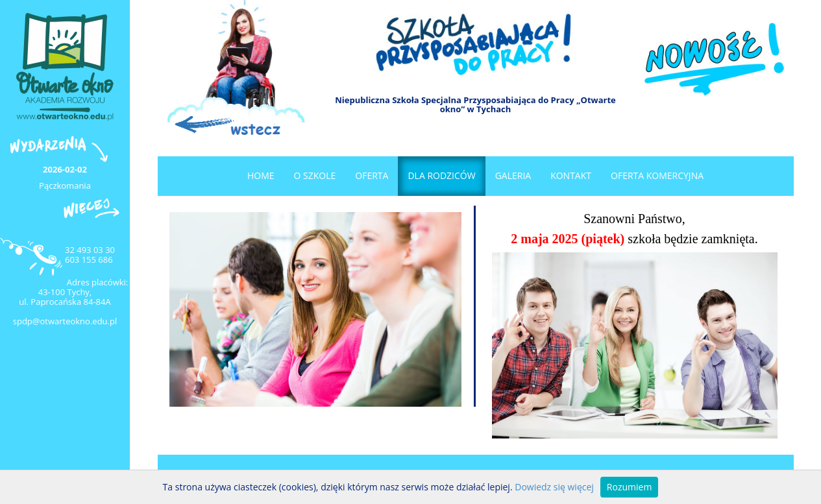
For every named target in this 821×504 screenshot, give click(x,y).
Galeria (513, 175)
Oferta (372, 175)
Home (261, 175)
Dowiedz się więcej (554, 487)
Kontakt (571, 175)
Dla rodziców (441, 175)
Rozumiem (630, 487)
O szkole (315, 175)
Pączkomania (65, 186)
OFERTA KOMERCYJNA (657, 175)
